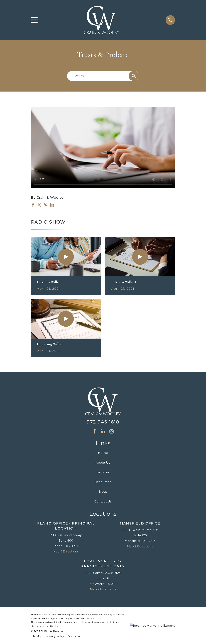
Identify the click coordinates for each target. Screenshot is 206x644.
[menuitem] (37, 636)
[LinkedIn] (103, 431)
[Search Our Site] (134, 76)
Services (103, 472)
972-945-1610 (103, 422)
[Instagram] (112, 431)
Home (103, 453)
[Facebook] (95, 431)
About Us (103, 463)
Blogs (103, 492)
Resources (103, 482)
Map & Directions (66, 551)
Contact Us (103, 501)
